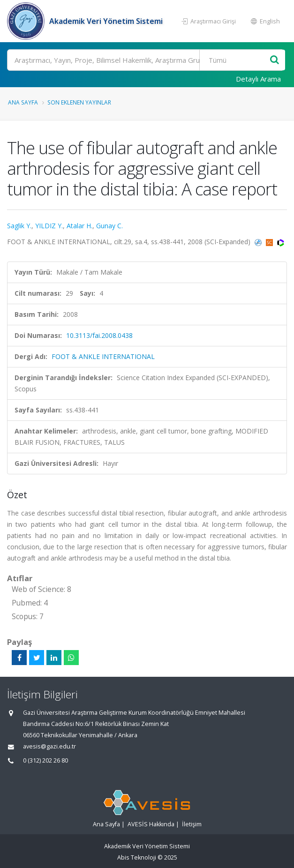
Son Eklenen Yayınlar (79, 102)
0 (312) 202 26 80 (45, 760)
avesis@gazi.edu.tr (49, 746)
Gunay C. (109, 226)
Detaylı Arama (258, 79)
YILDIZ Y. (49, 226)
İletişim (192, 824)
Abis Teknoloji (137, 857)
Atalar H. (79, 226)
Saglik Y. (19, 226)
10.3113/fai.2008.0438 (99, 335)
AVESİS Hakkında (151, 824)
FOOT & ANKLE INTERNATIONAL (103, 356)
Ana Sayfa (23, 102)
